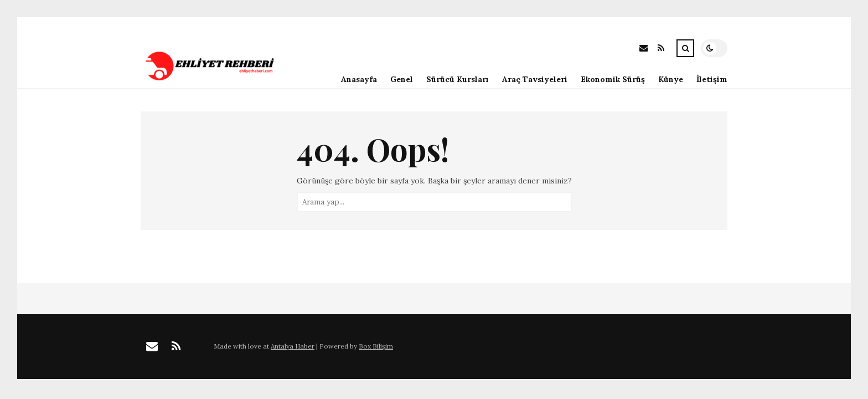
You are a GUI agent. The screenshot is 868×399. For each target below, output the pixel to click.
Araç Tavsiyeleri (535, 79)
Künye (671, 79)
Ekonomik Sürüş (613, 79)
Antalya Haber (293, 346)
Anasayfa (359, 79)
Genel (402, 79)
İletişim (712, 79)
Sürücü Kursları (458, 79)
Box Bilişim (376, 346)
